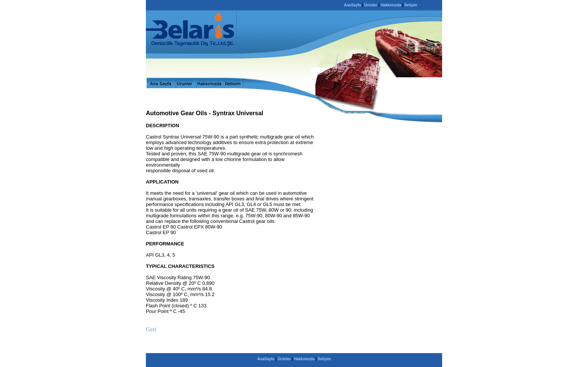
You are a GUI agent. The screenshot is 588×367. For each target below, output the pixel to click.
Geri (151, 329)
